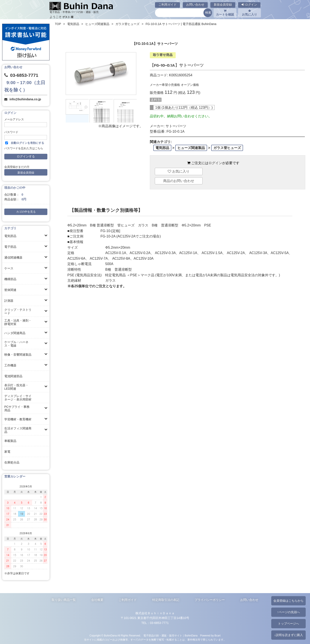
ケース (9, 268)
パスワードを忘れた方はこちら (24, 148)
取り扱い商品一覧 (64, 600)
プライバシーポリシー (210, 600)
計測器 (9, 301)
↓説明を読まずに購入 (288, 635)
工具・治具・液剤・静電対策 (18, 322)
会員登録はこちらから (288, 601)
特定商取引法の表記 (166, 600)
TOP (58, 24)
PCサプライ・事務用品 (17, 408)
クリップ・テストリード (18, 311)
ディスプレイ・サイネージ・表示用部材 (18, 398)
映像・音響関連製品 (18, 355)
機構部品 (10, 279)
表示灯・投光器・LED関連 (16, 387)
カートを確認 (225, 13)
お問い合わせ (195, 5)
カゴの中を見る (26, 212)
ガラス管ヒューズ (127, 24)
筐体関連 (10, 290)
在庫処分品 (12, 462)
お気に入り (250, 13)
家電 (7, 452)
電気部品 (10, 236)
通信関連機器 (13, 258)
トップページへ (288, 624)
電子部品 (10, 247)
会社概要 (97, 600)
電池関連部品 (13, 376)
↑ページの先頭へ (288, 612)
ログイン (249, 5)
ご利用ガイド (167, 5)
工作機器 (10, 365)
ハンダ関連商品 (15, 333)
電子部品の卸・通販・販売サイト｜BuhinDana (170, 636)
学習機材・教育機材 (18, 419)
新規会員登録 (223, 5)
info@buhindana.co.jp (25, 99)
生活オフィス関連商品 (18, 430)
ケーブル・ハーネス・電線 (16, 344)
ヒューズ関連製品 (97, 24)
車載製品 (10, 441)
